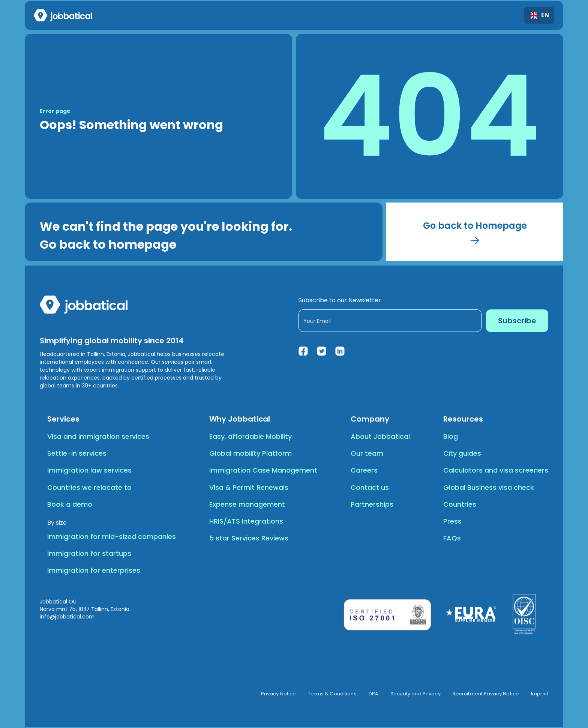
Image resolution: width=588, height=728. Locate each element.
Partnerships (372, 504)
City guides (462, 453)
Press (452, 521)
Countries (460, 504)
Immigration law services (89, 470)
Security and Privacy (415, 694)
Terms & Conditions (332, 694)
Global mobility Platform (250, 453)
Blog (451, 436)
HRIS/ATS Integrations (246, 521)
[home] (63, 15)
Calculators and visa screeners (496, 470)
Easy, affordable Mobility (250, 436)
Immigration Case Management (263, 470)
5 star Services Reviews (249, 538)
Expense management (247, 504)
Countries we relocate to (89, 487)
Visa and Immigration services (98, 436)
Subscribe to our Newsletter (340, 300)
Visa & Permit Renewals (249, 487)
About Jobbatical (380, 436)
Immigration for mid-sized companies (112, 537)
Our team (367, 453)
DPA (373, 694)
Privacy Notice (279, 694)
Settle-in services (77, 453)
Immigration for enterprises (94, 570)
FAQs (452, 538)
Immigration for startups (89, 553)
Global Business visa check (489, 487)
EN (539, 15)
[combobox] (539, 15)
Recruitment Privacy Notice (486, 694)
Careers (364, 470)
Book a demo (70, 504)
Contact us (370, 487)
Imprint (540, 694)
